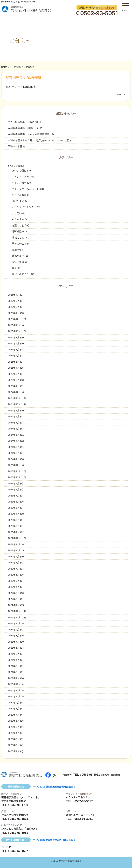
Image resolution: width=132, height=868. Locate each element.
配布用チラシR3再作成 (21, 87)
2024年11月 (14, 398)
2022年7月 (14, 569)
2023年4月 (14, 514)
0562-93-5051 (91, 775)
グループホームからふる (25, 189)
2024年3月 (14, 447)
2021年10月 (14, 623)
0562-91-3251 (83, 819)
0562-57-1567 (19, 851)
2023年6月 (14, 502)
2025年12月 (14, 319)
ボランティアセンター (24, 207)
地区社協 (17, 231)
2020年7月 (14, 715)
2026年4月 (14, 295)
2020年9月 (14, 703)
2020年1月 (14, 751)
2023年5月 (14, 508)
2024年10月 (14, 404)
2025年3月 (14, 374)
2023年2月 (14, 526)
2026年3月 (14, 301)
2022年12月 (14, 538)
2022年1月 (14, 605)
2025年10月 (14, 331)
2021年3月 (14, 666)
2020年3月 (14, 739)
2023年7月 (14, 496)
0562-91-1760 (19, 805)
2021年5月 (14, 654)
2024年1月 (14, 459)
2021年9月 (14, 629)
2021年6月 (14, 648)
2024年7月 (14, 423)
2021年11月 (14, 617)
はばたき (17, 201)
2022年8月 (14, 562)
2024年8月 (14, 416)
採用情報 (17, 250)
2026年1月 (14, 313)
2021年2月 (14, 672)
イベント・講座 (20, 177)
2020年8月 (14, 709)
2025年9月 (14, 337)
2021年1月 (14, 678)
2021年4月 (14, 660)
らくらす (17, 219)
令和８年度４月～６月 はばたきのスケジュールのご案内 (40, 140)
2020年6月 (14, 721)
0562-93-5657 (83, 801)
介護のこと (18, 225)
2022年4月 (14, 587)
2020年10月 (14, 696)
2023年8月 (14, 489)
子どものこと (19, 244)
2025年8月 (14, 343)
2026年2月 (14, 307)
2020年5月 (14, 727)
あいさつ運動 (19, 170)
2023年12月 (14, 465)
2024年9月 (14, 410)
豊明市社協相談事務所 (14, 801)
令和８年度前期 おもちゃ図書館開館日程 (31, 134)
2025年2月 (14, 380)
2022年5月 (14, 581)
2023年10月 (14, 477)
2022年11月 (14, 544)
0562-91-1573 (19, 819)
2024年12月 (14, 392)
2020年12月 (14, 684)
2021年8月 (14, 635)
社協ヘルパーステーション (81, 815)
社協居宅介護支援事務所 (15, 815)
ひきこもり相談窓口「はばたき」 (20, 829)
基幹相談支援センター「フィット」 (21, 797)
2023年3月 (14, 520)
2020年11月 (14, 690)
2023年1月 (14, 532)
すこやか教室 (19, 195)
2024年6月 (14, 429)
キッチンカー (19, 183)
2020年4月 (14, 733)
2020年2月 (14, 745)
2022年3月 (14, 593)
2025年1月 (14, 386)
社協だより (18, 256)
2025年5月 (14, 362)
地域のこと (18, 238)
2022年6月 (14, 575)
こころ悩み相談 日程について (25, 122)
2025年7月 (14, 350)
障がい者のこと (20, 274)
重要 (14, 268)
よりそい (17, 213)
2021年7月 (14, 642)
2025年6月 (14, 356)
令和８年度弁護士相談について (25, 128)
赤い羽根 (17, 262)
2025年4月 (14, 368)
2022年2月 (14, 599)
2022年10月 (14, 550)
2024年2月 (14, 453)
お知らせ (13, 166)
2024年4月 (14, 441)
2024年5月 (14, 435)
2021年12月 (14, 611)
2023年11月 (14, 471)
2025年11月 (14, 325)
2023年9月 (14, 483)
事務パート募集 (16, 146)
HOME (4, 67)
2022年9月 (14, 556)
